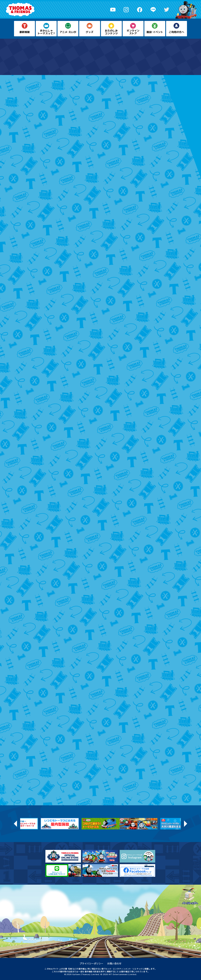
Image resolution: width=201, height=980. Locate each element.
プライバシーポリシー (91, 964)
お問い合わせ (114, 964)
